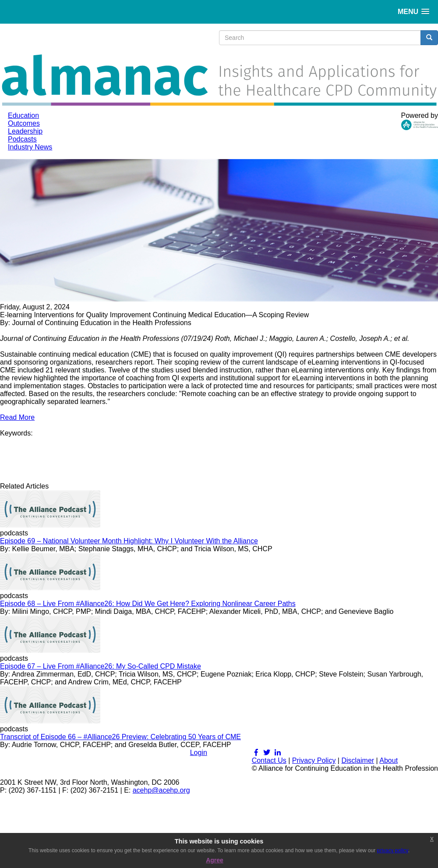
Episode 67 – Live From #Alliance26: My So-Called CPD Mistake (101, 666)
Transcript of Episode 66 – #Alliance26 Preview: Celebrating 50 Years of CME (120, 737)
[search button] (429, 38)
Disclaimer (358, 760)
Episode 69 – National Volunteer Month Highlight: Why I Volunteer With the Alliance (129, 541)
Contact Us (269, 760)
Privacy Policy (314, 760)
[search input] (320, 38)
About (389, 760)
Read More (17, 417)
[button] (413, 12)
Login (199, 753)
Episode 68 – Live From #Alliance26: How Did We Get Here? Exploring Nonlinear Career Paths (148, 604)
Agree (215, 860)
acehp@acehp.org (161, 790)
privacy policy (393, 850)
